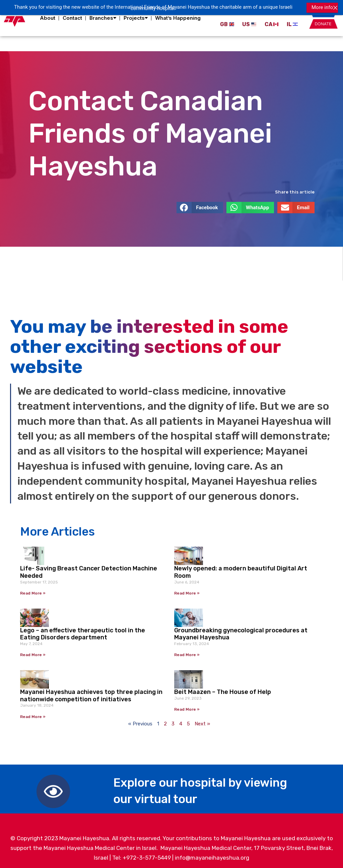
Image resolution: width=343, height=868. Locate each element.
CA (268, 24)
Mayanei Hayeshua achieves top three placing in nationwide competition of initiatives (91, 693)
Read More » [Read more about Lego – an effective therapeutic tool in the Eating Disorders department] (33, 652)
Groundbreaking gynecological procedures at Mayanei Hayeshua (241, 631)
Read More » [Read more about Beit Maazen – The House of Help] (187, 707)
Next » (202, 721)
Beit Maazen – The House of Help (223, 689)
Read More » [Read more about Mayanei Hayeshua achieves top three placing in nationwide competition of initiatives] (33, 714)
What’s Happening (178, 18)
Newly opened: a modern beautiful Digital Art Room (241, 569)
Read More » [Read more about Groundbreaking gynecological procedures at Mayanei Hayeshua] (187, 652)
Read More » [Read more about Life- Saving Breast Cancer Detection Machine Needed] (33, 590)
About (48, 18)
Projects (136, 18)
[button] (200, 205)
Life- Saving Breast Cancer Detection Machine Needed (89, 569)
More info (322, 7)
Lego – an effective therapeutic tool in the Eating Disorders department (83, 631)
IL (289, 24)
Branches (103, 18)
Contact (72, 18)
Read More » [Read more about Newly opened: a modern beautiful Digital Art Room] (187, 590)
